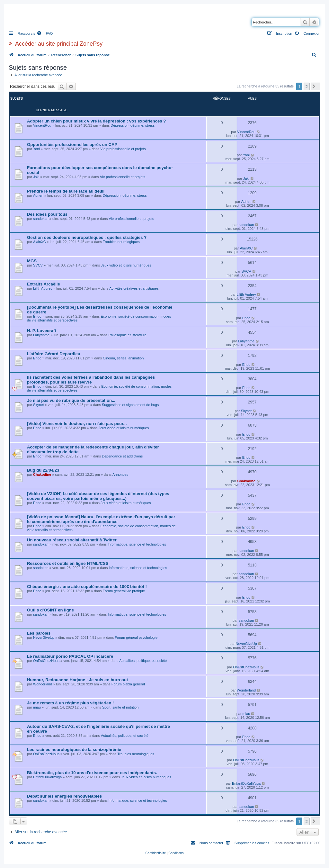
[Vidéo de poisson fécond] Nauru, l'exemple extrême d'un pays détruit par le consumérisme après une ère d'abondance (101, 519)
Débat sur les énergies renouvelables (64, 796)
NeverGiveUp (44, 637)
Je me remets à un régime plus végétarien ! (70, 703)
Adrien (38, 195)
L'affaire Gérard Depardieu (54, 354)
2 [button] (307, 86)
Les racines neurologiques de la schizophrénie (74, 750)
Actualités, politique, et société (143, 661)
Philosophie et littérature (128, 335)
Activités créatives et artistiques (134, 288)
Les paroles (39, 633)
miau (37, 707)
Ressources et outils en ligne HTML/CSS (68, 563)
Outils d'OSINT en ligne (50, 610)
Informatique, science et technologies (137, 544)
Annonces (120, 475)
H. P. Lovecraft (42, 331)
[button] (316, 86)
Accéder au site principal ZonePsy (59, 44)
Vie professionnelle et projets (123, 149)
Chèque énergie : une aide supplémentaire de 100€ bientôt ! (87, 587)
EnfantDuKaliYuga (47, 777)
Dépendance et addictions (122, 456)
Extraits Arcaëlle (44, 284)
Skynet (39, 405)
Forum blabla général (128, 684)
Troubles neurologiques (121, 242)
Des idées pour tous (47, 214)
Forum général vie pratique (124, 591)
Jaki (36, 177)
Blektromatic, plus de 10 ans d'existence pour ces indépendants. (92, 773)
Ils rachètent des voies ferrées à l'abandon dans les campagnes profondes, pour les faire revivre (91, 380)
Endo (37, 316)
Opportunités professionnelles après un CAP (72, 145)
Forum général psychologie (136, 637)
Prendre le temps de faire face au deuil (66, 191)
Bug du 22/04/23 (43, 470)
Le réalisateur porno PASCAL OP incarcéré (70, 656)
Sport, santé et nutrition (120, 707)
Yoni (36, 149)
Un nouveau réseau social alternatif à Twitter (72, 540)
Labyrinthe (41, 335)
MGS (32, 261)
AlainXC (40, 242)
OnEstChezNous (46, 661)
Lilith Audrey (43, 288)
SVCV (38, 265)
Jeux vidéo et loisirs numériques (126, 265)
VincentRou (42, 125)
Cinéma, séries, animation (123, 358)
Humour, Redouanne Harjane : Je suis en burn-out (77, 680)
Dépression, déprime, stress (133, 125)
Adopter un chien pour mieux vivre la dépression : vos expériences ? (96, 121)
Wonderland (43, 684)
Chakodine (42, 475)
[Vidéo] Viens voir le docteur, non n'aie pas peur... (77, 424)
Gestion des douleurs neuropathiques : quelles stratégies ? (87, 237)
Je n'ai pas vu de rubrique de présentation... (71, 400)
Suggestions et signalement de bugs (130, 405)
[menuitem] (45, 33)
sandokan (41, 219)
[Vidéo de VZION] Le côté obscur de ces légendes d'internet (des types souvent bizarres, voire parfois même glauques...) (98, 496)
